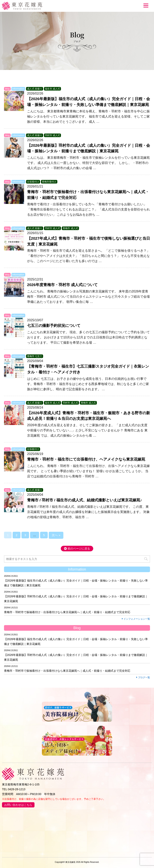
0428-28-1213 (17, 789)
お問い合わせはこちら (18, 805)
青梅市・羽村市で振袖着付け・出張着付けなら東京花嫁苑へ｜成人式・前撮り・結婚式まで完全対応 (67, 612)
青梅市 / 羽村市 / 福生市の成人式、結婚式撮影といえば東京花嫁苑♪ (85, 500)
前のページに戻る (77, 549)
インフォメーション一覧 (136, 619)
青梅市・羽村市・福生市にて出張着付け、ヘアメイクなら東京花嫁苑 (86, 459)
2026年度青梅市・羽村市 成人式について (62, 285)
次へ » (56, 535)
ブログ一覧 (143, 677)
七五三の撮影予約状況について (54, 326)
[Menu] (146, 5)
